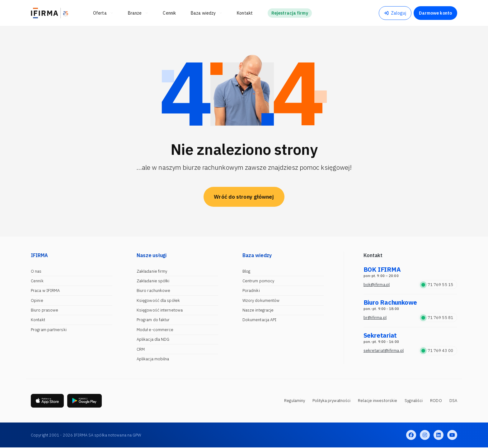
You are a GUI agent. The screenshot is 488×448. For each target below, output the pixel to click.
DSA (453, 401)
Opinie (37, 300)
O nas (36, 271)
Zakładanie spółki (153, 281)
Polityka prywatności (331, 401)
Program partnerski (49, 330)
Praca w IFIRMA (45, 291)
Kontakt (38, 320)
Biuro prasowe (45, 310)
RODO (436, 401)
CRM (141, 349)
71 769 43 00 (437, 351)
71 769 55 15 (437, 285)
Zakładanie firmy (152, 271)
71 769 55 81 (437, 318)
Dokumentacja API (260, 320)
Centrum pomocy (258, 281)
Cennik (37, 281)
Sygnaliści (414, 401)
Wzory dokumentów (261, 300)
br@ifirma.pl (375, 318)
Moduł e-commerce (155, 330)
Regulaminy (295, 401)
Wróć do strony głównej (244, 197)
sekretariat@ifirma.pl (384, 351)
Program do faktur (153, 320)
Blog (246, 271)
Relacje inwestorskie (378, 401)
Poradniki (251, 291)
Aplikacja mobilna (153, 359)
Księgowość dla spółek (158, 300)
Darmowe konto (435, 13)
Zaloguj (395, 13)
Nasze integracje (258, 310)
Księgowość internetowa (160, 310)
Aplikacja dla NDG (153, 339)
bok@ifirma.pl (377, 285)
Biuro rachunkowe (154, 291)
